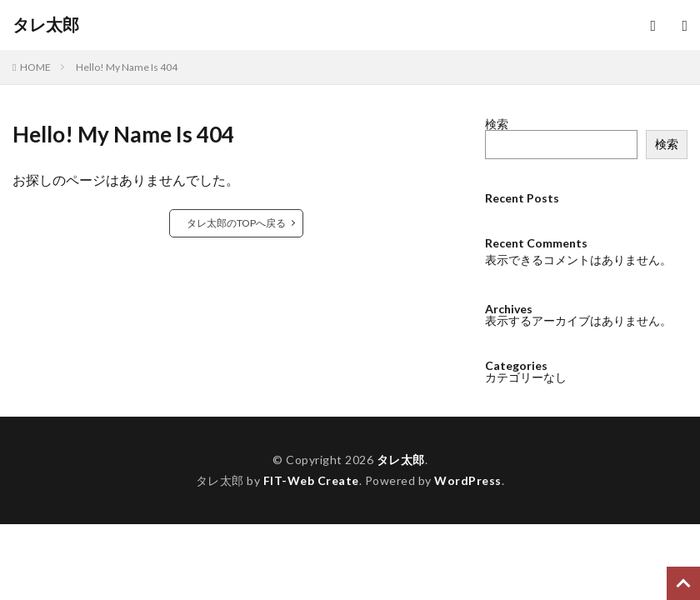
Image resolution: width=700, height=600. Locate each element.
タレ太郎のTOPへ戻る (236, 223)
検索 (497, 124)
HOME (35, 67)
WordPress (468, 480)
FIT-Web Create (311, 480)
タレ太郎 (46, 25)
